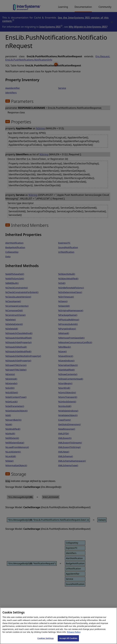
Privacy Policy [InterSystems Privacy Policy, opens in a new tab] (74, 635)
